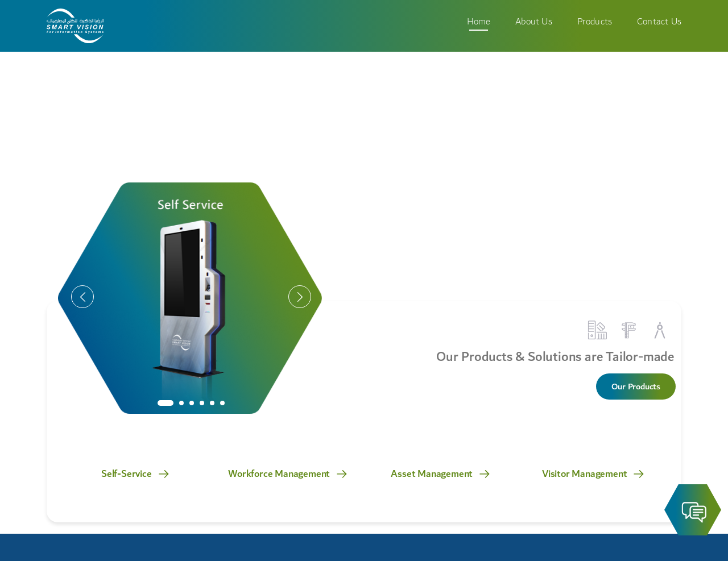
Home (479, 21)
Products (595, 21)
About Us (534, 21)
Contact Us (659, 21)
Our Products (636, 387)
